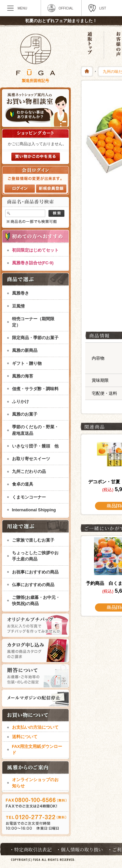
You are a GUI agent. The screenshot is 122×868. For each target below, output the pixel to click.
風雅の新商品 (25, 350)
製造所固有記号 (35, 81)
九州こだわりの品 (29, 471)
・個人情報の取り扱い (80, 849)
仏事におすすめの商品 (33, 585)
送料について (25, 737)
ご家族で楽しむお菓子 (33, 540)
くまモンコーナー (29, 497)
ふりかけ (20, 401)
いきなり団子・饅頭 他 (35, 446)
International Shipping (34, 510)
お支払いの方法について (35, 727)
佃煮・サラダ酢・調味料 (35, 389)
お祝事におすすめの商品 (35, 572)
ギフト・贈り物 (27, 363)
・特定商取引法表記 (31, 849)
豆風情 (18, 306)
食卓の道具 (23, 484)
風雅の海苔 (23, 376)
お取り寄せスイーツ (31, 459)
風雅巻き (20, 293)
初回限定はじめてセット (35, 250)
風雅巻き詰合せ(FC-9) (33, 263)
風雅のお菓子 (25, 414)
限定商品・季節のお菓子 (35, 338)
